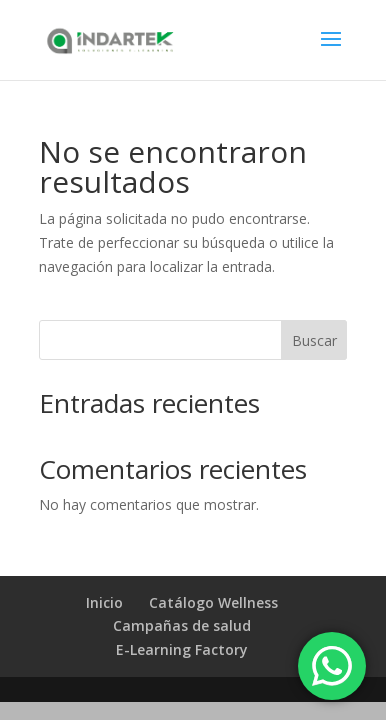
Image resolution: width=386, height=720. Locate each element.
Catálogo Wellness (213, 602)
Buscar (314, 340)
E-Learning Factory (182, 649)
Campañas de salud (182, 625)
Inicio (104, 602)
